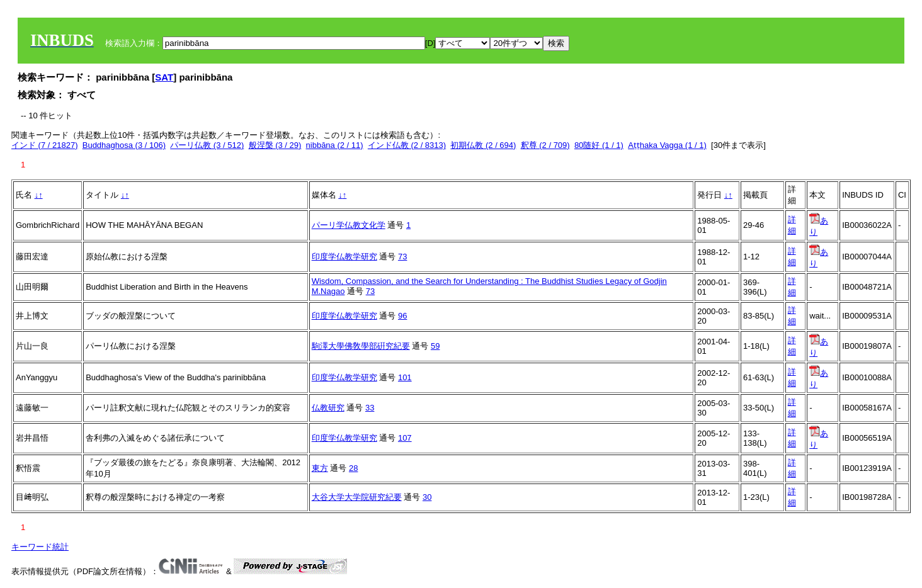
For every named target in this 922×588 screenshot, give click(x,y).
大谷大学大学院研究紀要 (357, 497)
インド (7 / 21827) (45, 145)
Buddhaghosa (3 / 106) (124, 145)
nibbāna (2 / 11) (335, 145)
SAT (164, 77)
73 (402, 257)
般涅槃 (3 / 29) (275, 145)
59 (435, 346)
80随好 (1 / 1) (599, 145)
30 (427, 497)
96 (402, 316)
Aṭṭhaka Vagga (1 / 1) (667, 145)
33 (370, 408)
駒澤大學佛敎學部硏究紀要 (361, 346)
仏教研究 (328, 408)
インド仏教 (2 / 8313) (407, 145)
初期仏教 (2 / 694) (483, 145)
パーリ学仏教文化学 (349, 225)
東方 (320, 468)
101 (405, 377)
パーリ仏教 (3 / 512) (207, 145)
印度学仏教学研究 (344, 257)
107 (405, 438)
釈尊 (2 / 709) (545, 145)
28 (353, 468)
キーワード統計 (40, 547)
